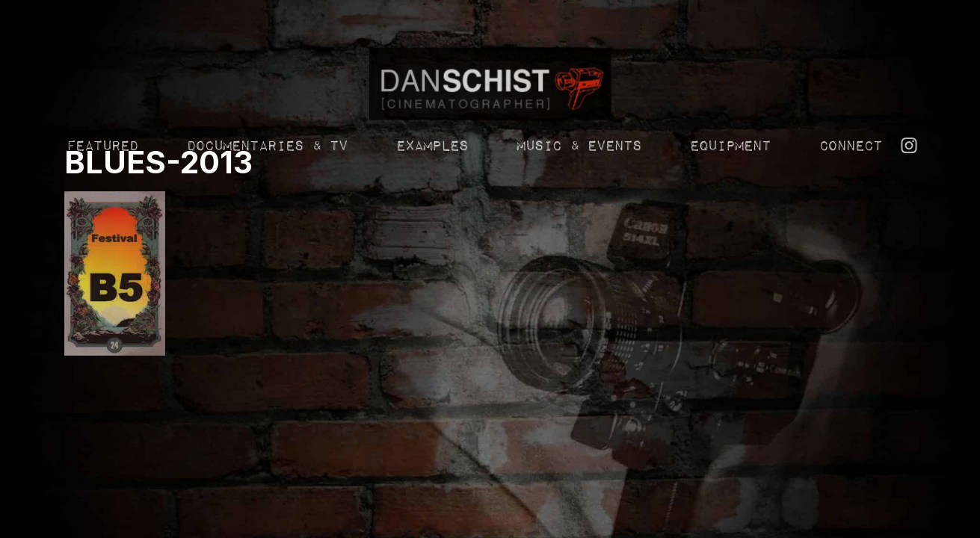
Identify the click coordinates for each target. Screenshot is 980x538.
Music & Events (578, 167)
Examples (431, 167)
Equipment (730, 167)
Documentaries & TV (266, 167)
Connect (850, 167)
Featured (102, 167)
